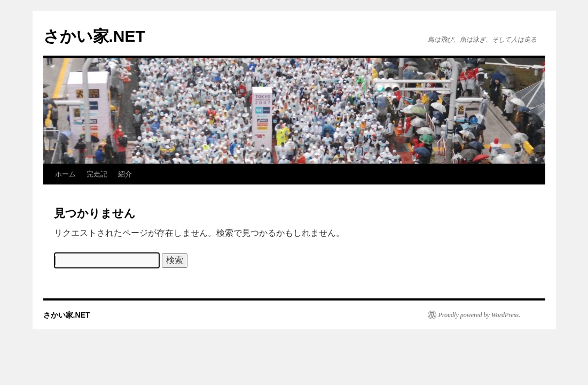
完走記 (97, 174)
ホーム (65, 174)
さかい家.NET (94, 36)
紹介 (125, 174)
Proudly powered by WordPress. (480, 315)
